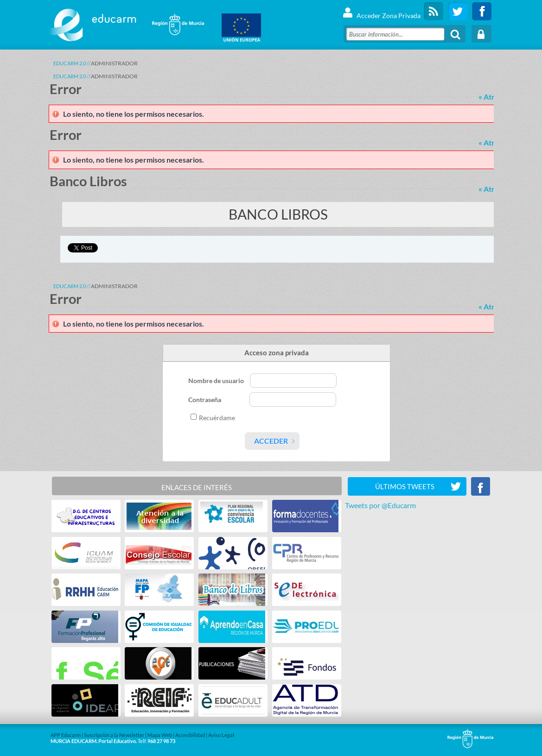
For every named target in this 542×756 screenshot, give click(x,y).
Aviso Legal (221, 735)
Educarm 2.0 (70, 63)
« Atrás (490, 97)
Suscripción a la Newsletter (114, 735)
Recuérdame (217, 418)
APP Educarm (66, 735)
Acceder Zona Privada (381, 11)
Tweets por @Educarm (380, 505)
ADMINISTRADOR (114, 63)
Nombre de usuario (217, 381)
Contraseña (205, 400)
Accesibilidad (190, 735)
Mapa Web (160, 735)
